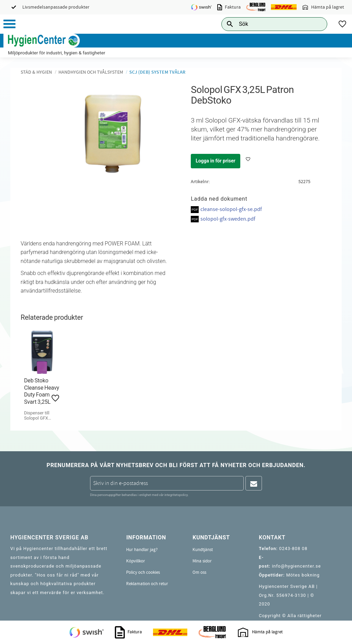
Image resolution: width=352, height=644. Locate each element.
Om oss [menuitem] (199, 572)
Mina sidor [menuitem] (202, 561)
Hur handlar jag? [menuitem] (142, 550)
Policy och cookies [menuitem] (143, 572)
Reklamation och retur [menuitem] (147, 584)
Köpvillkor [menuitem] (136, 561)
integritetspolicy (176, 495)
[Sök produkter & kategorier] (267, 24)
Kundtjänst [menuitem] (203, 550)
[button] (9, 24)
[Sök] (317, 24)
